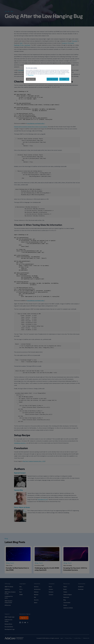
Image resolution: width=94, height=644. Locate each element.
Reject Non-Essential (52, 79)
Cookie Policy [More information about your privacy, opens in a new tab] (31, 75)
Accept (64, 79)
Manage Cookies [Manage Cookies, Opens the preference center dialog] (31, 79)
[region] (48, 74)
